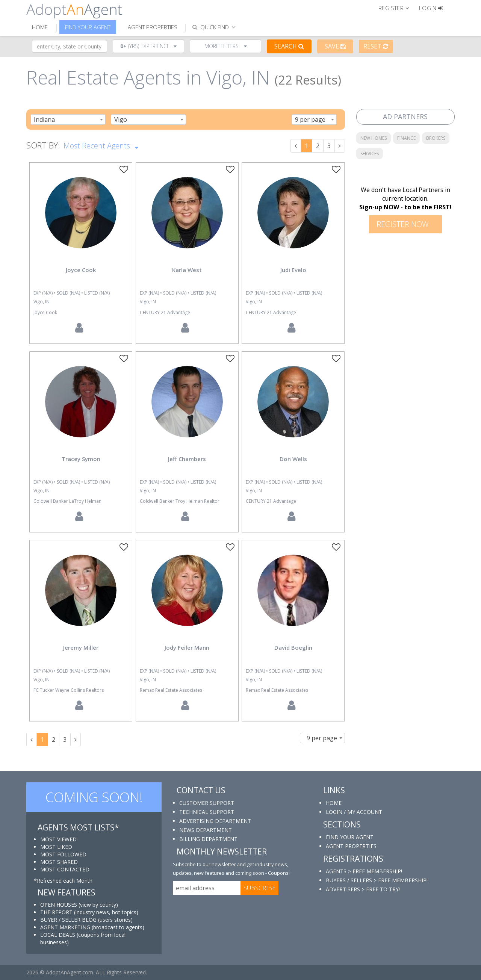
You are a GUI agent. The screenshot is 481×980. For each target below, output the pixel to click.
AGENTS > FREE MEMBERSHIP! (364, 871)
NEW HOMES (374, 138)
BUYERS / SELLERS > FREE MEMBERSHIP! (377, 880)
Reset (376, 46)
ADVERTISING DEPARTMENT (215, 821)
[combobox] (68, 119)
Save (335, 46)
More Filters (226, 46)
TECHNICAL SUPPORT (207, 812)
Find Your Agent (88, 27)
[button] (397, 8)
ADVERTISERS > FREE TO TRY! (363, 889)
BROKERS (436, 138)
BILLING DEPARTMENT (208, 839)
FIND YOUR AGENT (350, 837)
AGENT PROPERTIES (351, 846)
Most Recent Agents (101, 145)
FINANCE (406, 138)
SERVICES (370, 154)
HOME (334, 803)
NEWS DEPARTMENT (206, 830)
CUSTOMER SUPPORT (207, 803)
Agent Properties (153, 27)
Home (40, 27)
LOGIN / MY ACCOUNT (354, 812)
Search (289, 46)
